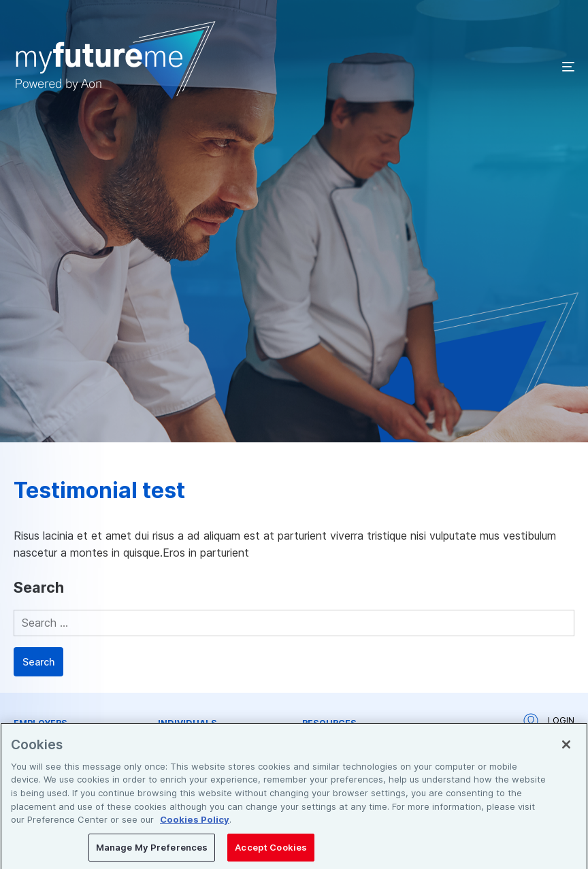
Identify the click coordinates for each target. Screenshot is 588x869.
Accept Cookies (271, 852)
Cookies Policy (195, 825)
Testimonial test (99, 490)
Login (549, 721)
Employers (40, 723)
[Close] (566, 750)
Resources (329, 723)
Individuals (187, 723)
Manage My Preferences (152, 852)
